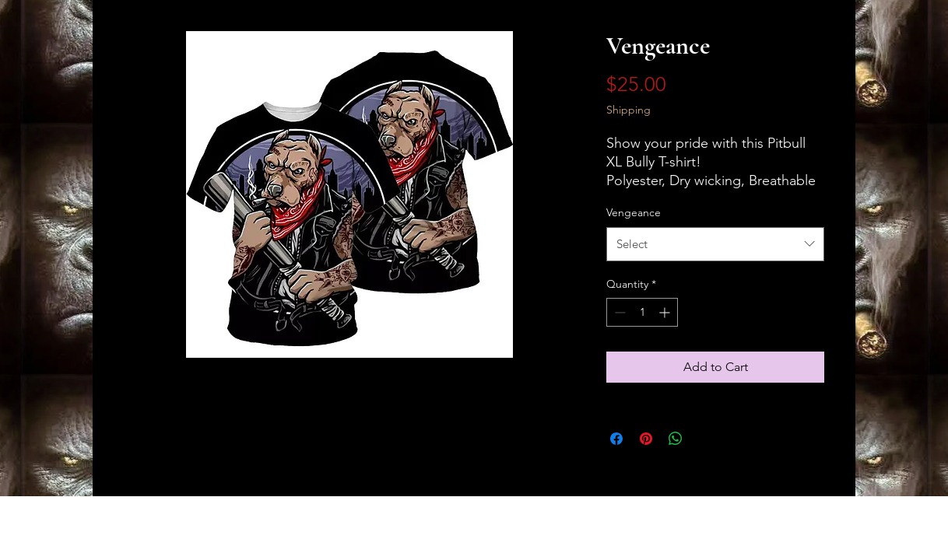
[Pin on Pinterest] (646, 439)
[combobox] (715, 244)
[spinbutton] (642, 312)
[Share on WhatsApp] (676, 439)
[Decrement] (618, 312)
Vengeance (634, 212)
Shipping (628, 110)
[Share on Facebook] (616, 439)
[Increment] (666, 312)
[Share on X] (705, 439)
